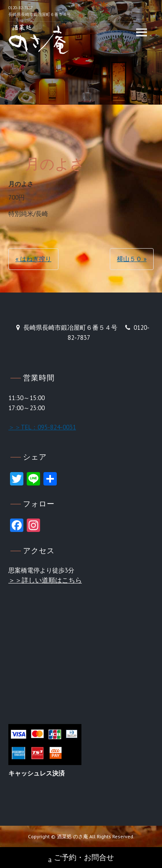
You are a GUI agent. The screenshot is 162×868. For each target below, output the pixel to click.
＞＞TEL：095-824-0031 (42, 427)
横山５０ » (132, 259)
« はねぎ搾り (33, 259)
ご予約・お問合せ (81, 858)
